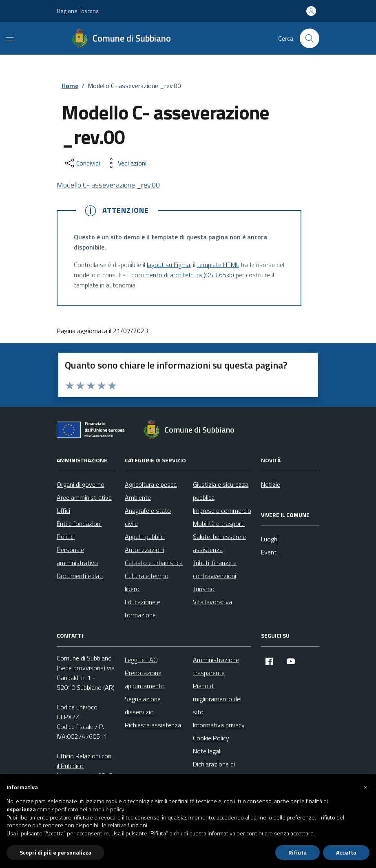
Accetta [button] (346, 852)
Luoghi (270, 539)
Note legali (207, 751)
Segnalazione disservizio (143, 705)
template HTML (218, 265)
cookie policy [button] (108, 809)
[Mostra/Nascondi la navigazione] (10, 38)
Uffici (63, 510)
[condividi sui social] (82, 163)
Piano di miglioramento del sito (217, 699)
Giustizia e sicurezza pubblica (221, 491)
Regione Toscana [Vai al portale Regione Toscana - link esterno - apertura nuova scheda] (78, 11)
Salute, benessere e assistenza (219, 543)
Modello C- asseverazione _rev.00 (108, 185)
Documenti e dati (80, 576)
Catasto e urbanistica (154, 563)
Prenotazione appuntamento (145, 679)
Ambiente (138, 497)
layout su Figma (168, 265)
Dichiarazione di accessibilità (214, 771)
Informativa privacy (219, 725)
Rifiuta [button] (297, 852)
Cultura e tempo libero (147, 582)
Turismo (204, 589)
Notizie (271, 484)
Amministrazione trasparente (216, 666)
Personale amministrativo (77, 556)
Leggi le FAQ (141, 660)
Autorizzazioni (144, 550)
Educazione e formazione (143, 608)
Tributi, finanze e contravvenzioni (215, 569)
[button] (365, 787)
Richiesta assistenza (153, 725)
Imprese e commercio (222, 510)
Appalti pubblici (145, 537)
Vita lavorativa (212, 602)
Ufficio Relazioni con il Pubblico (84, 761)
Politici (66, 537)
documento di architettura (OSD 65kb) (183, 275)
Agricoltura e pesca (151, 484)
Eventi (269, 552)
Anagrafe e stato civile (148, 517)
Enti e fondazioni (79, 523)
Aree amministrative (84, 497)
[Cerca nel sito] (310, 38)
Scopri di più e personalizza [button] (55, 852)
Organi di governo (81, 484)
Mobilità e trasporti (219, 523)
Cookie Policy (211, 738)
